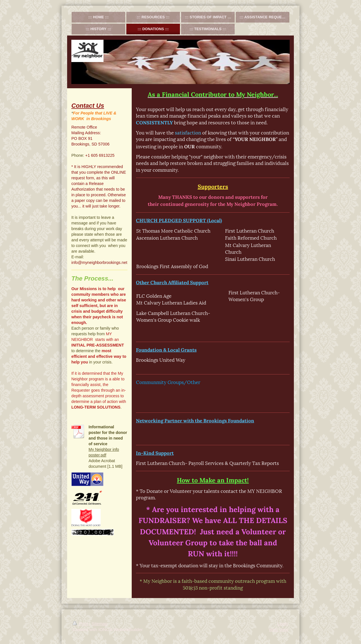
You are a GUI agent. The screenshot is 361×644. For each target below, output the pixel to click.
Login (283, 624)
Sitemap (99, 624)
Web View (279, 629)
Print (81, 624)
